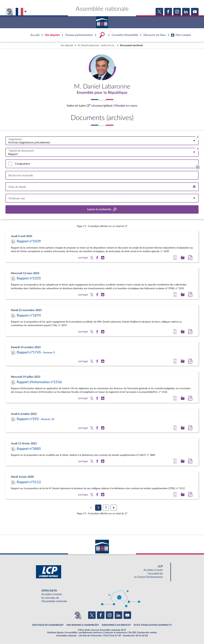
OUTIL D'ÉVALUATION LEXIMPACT (152, 625)
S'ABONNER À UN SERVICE (115, 625)
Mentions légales (55, 633)
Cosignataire (22, 164)
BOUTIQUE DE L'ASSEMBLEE (47, 625)
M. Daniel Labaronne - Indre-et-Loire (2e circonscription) (97, 45)
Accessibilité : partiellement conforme (84, 633)
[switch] (10, 164)
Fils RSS (132, 633)
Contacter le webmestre (115, 633)
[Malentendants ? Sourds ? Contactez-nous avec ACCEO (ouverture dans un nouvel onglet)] (77, 615)
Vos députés (67, 45)
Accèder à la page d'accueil (102, 21)
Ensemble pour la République (102, 93)
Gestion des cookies (147, 633)
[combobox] (102, 141)
